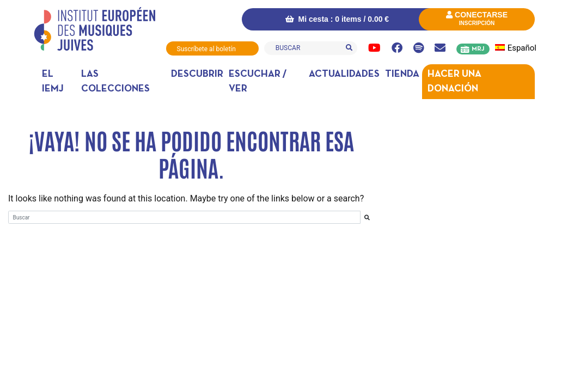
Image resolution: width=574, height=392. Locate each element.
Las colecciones (115, 82)
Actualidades (344, 74)
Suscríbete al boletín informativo (206, 50)
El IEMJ (53, 82)
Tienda (402, 74)
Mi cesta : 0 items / (337, 19)
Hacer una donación (454, 82)
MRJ (478, 49)
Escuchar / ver (258, 82)
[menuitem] (518, 48)
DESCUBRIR (197, 74)
